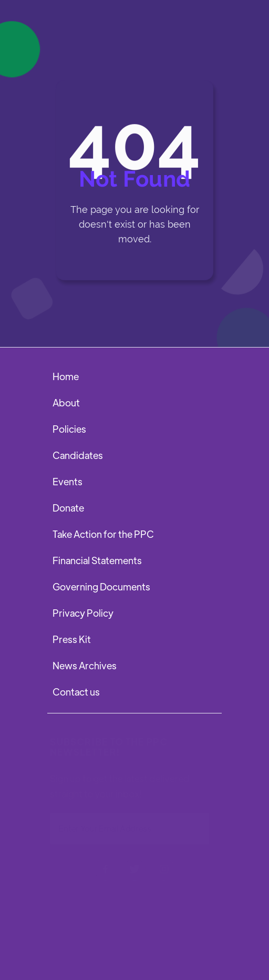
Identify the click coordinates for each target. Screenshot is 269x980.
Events (68, 481)
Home (66, 376)
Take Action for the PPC (103, 534)
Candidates (78, 455)
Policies (69, 429)
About (66, 402)
